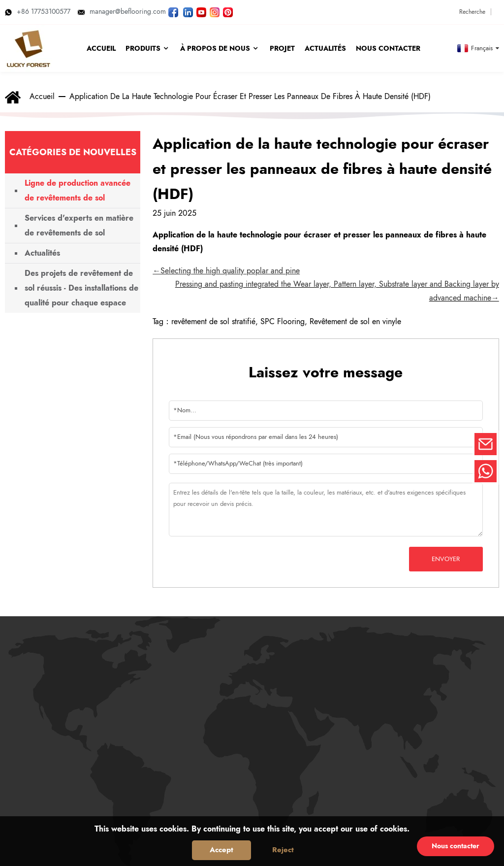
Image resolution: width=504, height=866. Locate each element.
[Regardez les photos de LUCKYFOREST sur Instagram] (215, 11)
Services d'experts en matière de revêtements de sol (79, 225)
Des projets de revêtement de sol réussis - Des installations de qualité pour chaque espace (81, 288)
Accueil (42, 96)
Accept (221, 850)
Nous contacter (456, 846)
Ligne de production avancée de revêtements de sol (78, 190)
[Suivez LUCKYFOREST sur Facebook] (173, 11)
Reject (283, 850)
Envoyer (446, 559)
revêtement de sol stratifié (213, 321)
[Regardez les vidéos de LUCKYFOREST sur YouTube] (201, 11)
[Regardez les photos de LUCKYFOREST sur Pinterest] (228, 11)
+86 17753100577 (38, 11)
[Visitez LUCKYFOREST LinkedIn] (188, 11)
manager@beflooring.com (122, 11)
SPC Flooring (283, 321)
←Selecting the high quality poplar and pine (226, 271)
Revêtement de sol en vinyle (355, 321)
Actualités (42, 253)
